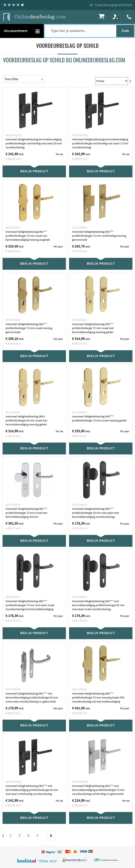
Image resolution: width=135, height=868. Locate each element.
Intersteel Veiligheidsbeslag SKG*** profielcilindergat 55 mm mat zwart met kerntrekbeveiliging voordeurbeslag (96, 513)
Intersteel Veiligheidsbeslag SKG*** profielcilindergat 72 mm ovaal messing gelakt (99, 419)
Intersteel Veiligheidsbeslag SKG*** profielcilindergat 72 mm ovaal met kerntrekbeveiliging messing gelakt (93, 328)
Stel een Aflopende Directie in (131, 81)
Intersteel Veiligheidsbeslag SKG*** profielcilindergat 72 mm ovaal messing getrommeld (29, 328)
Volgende (51, 836)
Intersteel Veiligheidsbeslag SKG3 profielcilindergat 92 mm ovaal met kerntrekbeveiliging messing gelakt (26, 421)
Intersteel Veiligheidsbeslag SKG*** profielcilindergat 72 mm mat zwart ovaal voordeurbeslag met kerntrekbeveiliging (30, 605)
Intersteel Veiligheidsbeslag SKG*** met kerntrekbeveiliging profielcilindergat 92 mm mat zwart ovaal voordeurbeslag (98, 605)
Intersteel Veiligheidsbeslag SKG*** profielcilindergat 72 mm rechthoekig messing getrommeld (99, 236)
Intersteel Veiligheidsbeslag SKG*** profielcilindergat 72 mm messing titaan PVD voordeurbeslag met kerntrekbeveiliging (98, 698)
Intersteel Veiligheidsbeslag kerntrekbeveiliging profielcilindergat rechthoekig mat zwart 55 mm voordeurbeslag (34, 144)
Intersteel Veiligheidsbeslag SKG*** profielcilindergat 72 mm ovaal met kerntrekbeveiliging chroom (26, 513)
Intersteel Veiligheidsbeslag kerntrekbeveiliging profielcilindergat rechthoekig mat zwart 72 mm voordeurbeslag (100, 144)
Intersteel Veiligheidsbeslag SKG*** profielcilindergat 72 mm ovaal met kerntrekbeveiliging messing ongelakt (28, 236)
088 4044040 (129, 17)
